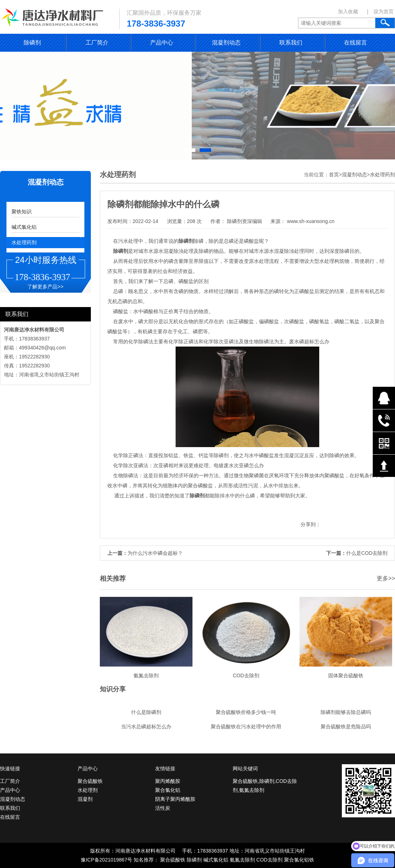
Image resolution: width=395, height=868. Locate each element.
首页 (334, 175)
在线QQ (384, 398)
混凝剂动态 (226, 43)
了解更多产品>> (45, 287)
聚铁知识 (22, 212)
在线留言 (355, 43)
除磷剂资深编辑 (245, 221)
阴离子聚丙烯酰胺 (175, 799)
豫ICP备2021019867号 (106, 860)
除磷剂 (32, 43)
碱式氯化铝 (24, 227)
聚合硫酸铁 (90, 781)
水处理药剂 (24, 242)
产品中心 (162, 43)
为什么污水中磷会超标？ (155, 553)
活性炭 (163, 808)
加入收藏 (348, 11)
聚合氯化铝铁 (299, 860)
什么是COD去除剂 (367, 553)
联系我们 (291, 43)
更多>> (386, 578)
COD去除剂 (269, 860)
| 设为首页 (380, 11)
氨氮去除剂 (242, 860)
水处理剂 (88, 790)
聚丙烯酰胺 (168, 781)
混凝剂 (85, 799)
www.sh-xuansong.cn (310, 221)
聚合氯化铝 (168, 790)
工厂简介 (97, 43)
